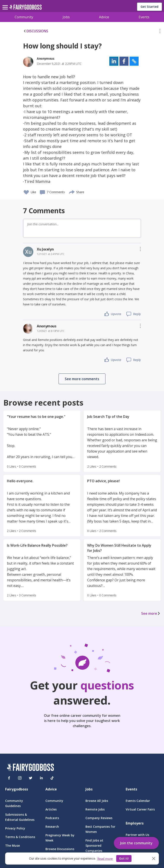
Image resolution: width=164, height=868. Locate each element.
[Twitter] (31, 778)
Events (144, 17)
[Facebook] (9, 778)
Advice (104, 17)
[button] (160, 32)
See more (151, 613)
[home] (26, 8)
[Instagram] (20, 778)
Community (24, 17)
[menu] (6, 4)
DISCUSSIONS (36, 31)
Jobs (66, 17)
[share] (72, 191)
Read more (105, 859)
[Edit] (160, 32)
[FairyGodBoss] (30, 768)
